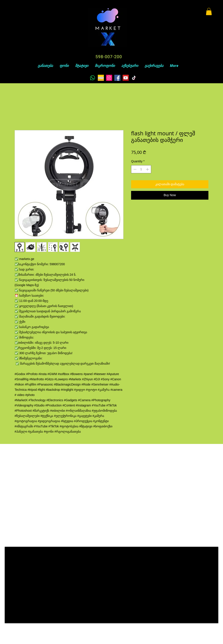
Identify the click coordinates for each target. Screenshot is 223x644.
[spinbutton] (141, 169)
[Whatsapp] (93, 78)
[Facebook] (117, 78)
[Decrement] (134, 169)
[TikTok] (134, 78)
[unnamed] (101, 78)
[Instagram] (109, 78)
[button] (209, 11)
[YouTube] (126, 78)
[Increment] (148, 169)
